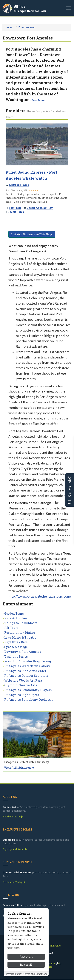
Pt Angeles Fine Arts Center (25, 671)
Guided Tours (14, 613)
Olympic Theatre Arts (21, 685)
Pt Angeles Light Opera (22, 695)
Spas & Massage (16, 647)
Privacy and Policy (51, 946)
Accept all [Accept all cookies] (26, 957)
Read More (39, 100)
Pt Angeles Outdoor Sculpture (26, 676)
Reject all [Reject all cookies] (26, 965)
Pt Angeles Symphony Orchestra (29, 699)
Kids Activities (16, 618)
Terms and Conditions (35, 974)
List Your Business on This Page (32, 234)
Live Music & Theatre (20, 637)
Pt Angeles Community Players (28, 690)
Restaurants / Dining (20, 632)
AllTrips (20, 6)
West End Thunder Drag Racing (28, 661)
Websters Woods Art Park (23, 680)
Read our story (13, 816)
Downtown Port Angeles (23, 652)
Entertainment (27, 27)
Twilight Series (16, 656)
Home (9, 27)
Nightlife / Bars (16, 642)
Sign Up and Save (15, 849)
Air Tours (11, 628)
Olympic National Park (30, 11)
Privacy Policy (14, 974)
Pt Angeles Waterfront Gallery (27, 666)
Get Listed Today (14, 882)
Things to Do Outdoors (21, 623)
